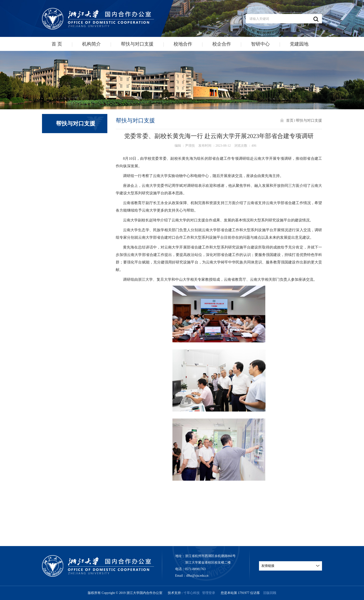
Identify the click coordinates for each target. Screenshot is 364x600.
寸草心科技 (192, 593)
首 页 (57, 44)
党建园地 (299, 44)
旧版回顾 (270, 593)
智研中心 (260, 44)
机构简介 (91, 44)
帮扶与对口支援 (137, 44)
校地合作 (183, 44)
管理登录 (209, 593)
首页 (290, 120)
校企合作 (222, 44)
